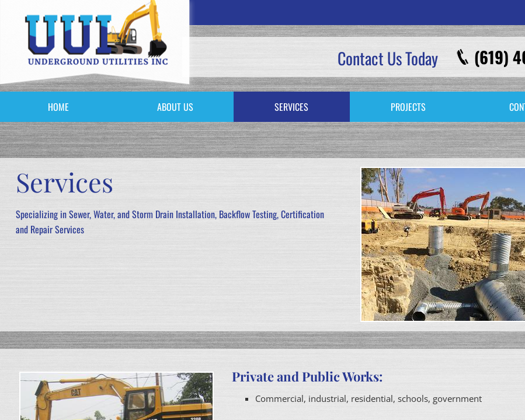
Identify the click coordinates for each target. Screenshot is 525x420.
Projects (408, 107)
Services (291, 107)
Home (58, 107)
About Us (175, 107)
